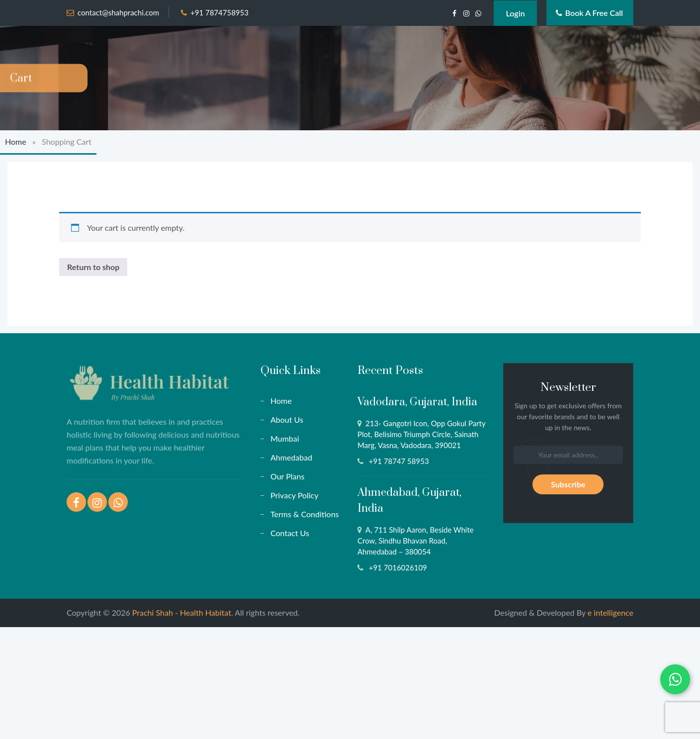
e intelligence (611, 612)
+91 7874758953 (219, 12)
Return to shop (93, 267)
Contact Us (290, 533)
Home (16, 141)
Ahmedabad (291, 457)
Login (515, 13)
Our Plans (287, 476)
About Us (287, 419)
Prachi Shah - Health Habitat (182, 612)
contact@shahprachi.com (118, 12)
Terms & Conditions (305, 514)
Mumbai (285, 438)
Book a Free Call (589, 13)
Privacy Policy (295, 495)
